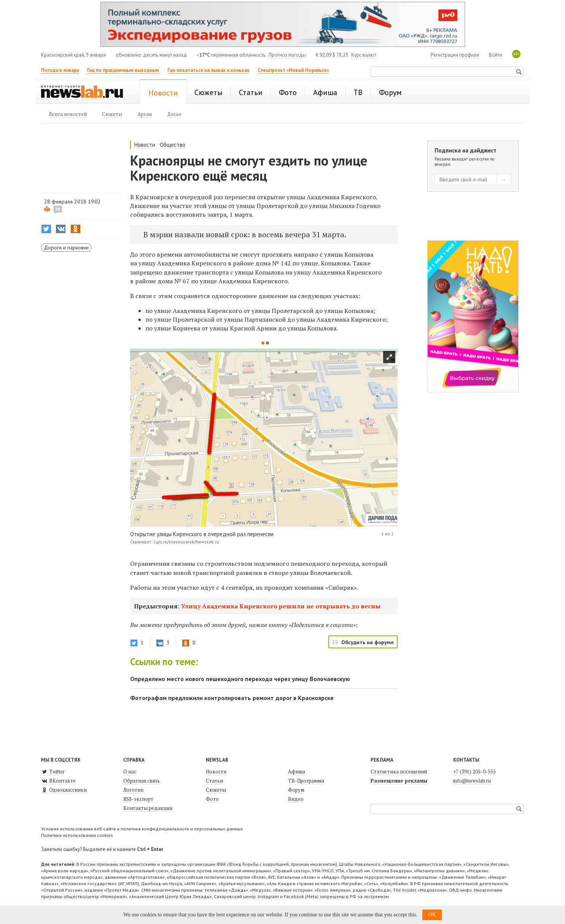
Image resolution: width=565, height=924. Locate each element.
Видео (296, 799)
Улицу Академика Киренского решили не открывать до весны (281, 606)
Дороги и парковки (66, 248)
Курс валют (364, 55)
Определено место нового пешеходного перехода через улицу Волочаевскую (240, 679)
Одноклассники (64, 790)
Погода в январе (60, 70)
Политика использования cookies (77, 835)
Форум (296, 790)
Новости (145, 145)
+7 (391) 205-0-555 (474, 772)
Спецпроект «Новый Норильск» (293, 70)
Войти (496, 55)
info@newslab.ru (472, 781)
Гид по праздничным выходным (123, 70)
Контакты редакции (148, 808)
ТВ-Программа (306, 781)
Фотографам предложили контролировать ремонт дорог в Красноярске (232, 698)
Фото (212, 799)
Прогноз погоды (287, 55)
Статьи (214, 781)
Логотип (133, 790)
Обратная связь (142, 781)
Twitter (53, 772)
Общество (173, 145)
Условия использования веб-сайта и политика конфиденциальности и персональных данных (142, 829)
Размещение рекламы (399, 781)
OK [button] (432, 915)
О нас (130, 772)
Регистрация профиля (455, 55)
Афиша (297, 772)
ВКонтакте (58, 781)
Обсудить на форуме (368, 642)
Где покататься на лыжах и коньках (208, 70)
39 (58, 209)
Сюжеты (216, 790)
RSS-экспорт (138, 799)
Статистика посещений (399, 772)
